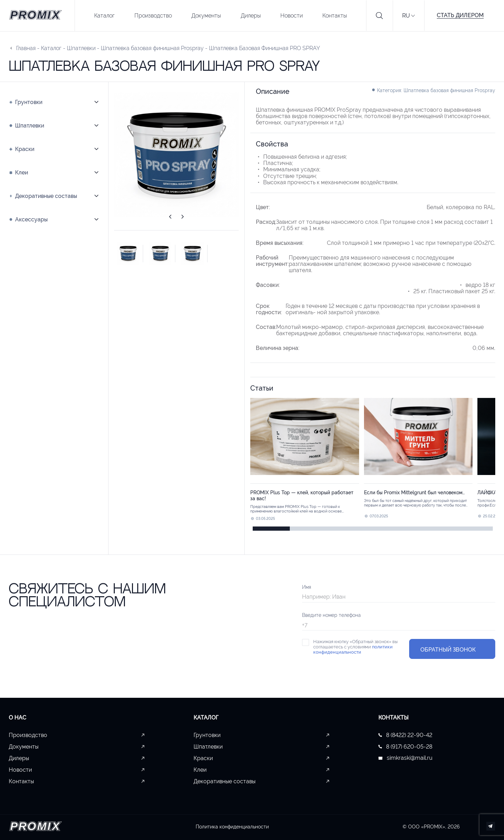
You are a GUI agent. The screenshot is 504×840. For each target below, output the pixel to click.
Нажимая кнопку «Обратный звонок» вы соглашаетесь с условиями (355, 646)
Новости (292, 16)
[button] (170, 218)
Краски (203, 758)
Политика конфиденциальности (232, 826)
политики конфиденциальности (353, 649)
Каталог (104, 16)
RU (406, 16)
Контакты (335, 16)
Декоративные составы (225, 781)
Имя (307, 587)
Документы (206, 16)
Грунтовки (207, 735)
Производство (153, 16)
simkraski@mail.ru (405, 758)
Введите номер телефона (331, 615)
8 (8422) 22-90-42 (405, 735)
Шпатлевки (208, 746)
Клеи (200, 770)
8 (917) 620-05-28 (405, 746)
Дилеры (251, 16)
